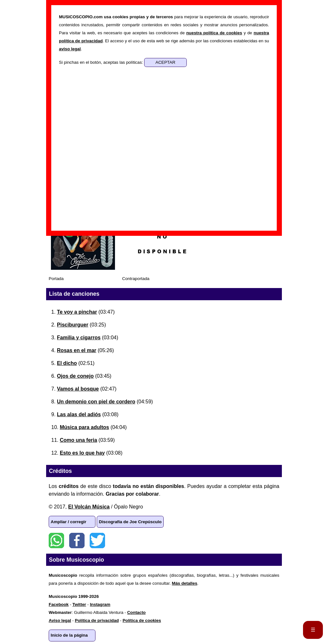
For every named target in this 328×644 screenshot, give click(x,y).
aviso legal (70, 49)
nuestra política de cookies (214, 33)
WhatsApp (56, 541)
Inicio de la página (69, 635)
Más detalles (185, 583)
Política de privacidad (97, 620)
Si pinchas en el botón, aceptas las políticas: (102, 62)
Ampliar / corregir (68, 522)
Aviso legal (60, 620)
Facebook (77, 541)
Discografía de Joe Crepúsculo (130, 522)
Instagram (100, 604)
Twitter (97, 541)
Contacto (136, 612)
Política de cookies (142, 620)
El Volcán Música (89, 507)
